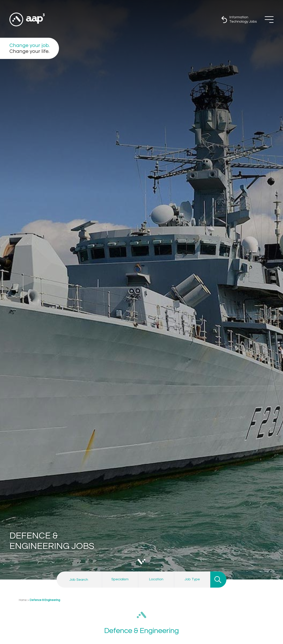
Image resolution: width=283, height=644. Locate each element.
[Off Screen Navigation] (269, 20)
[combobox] (120, 579)
